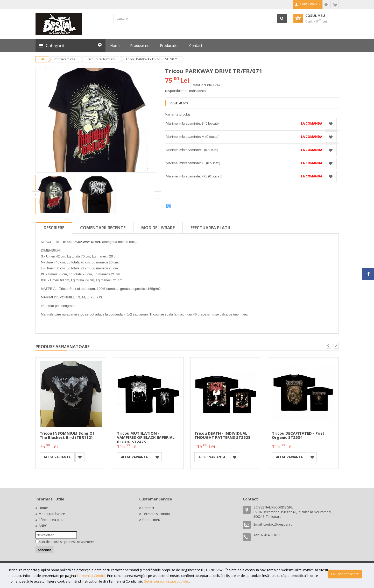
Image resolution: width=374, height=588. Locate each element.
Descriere (54, 228)
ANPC (43, 526)
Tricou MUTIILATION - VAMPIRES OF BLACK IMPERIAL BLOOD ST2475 (146, 437)
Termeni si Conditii (91, 576)
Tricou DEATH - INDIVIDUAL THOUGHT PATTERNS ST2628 (222, 435)
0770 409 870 (270, 535)
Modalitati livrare (52, 514)
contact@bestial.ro (278, 524)
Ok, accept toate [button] (345, 574)
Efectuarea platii (210, 228)
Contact (148, 508)
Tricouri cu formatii (101, 59)
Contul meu (151, 520)
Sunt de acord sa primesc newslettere (66, 542)
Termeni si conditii (156, 514)
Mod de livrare (158, 228)
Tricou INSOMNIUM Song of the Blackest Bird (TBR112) (67, 435)
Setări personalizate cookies (167, 581)
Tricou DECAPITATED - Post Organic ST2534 (298, 435)
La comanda (312, 123)
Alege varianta (57, 457)
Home (43, 508)
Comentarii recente (103, 228)
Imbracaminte (65, 59)
